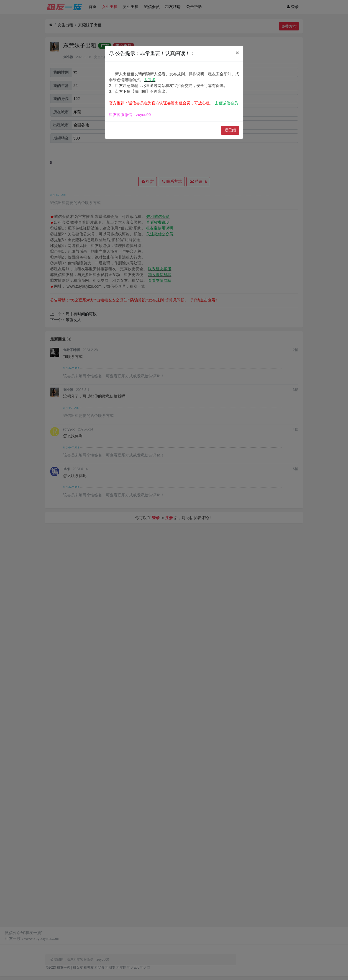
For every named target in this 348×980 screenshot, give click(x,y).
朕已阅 (230, 130)
